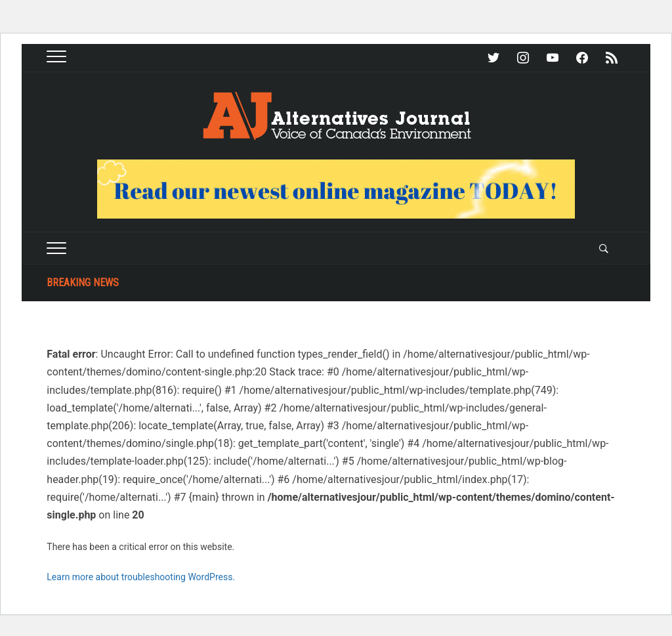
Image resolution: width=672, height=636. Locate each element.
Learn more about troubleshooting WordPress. (141, 577)
